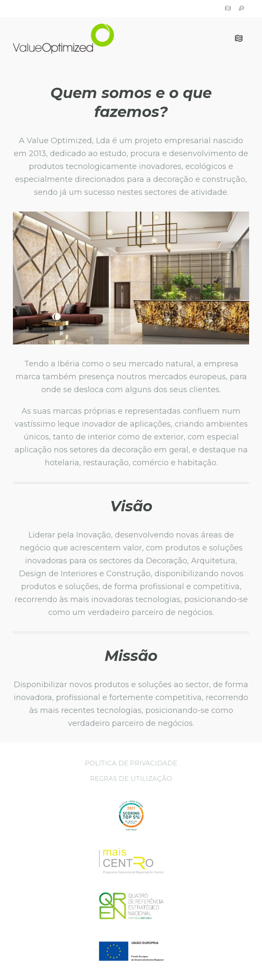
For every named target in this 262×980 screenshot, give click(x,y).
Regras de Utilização (131, 779)
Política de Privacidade (131, 763)
